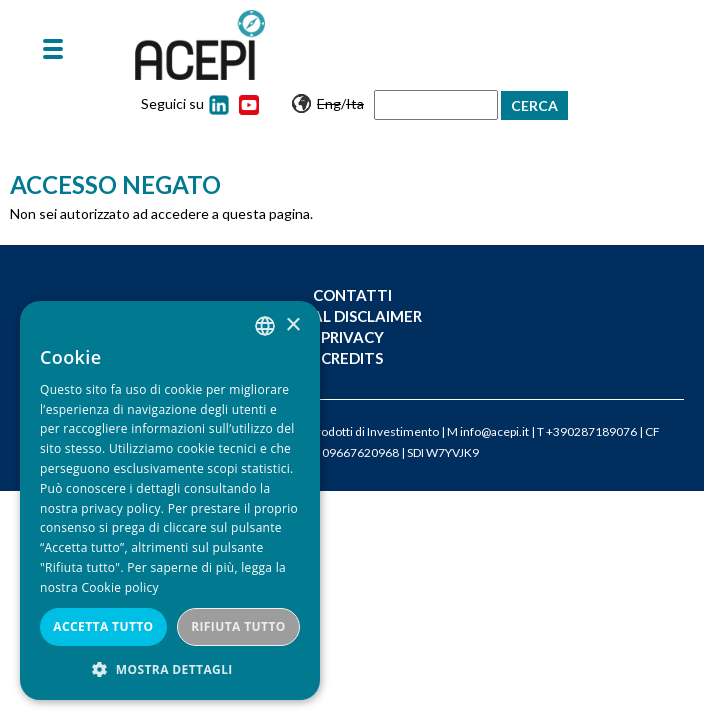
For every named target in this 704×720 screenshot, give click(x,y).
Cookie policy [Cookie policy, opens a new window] (119, 587)
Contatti (352, 295)
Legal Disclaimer (352, 316)
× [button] (292, 325)
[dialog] (170, 500)
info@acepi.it (494, 431)
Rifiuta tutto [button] (238, 626)
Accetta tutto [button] (103, 626)
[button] (170, 669)
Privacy (352, 337)
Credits (352, 358)
